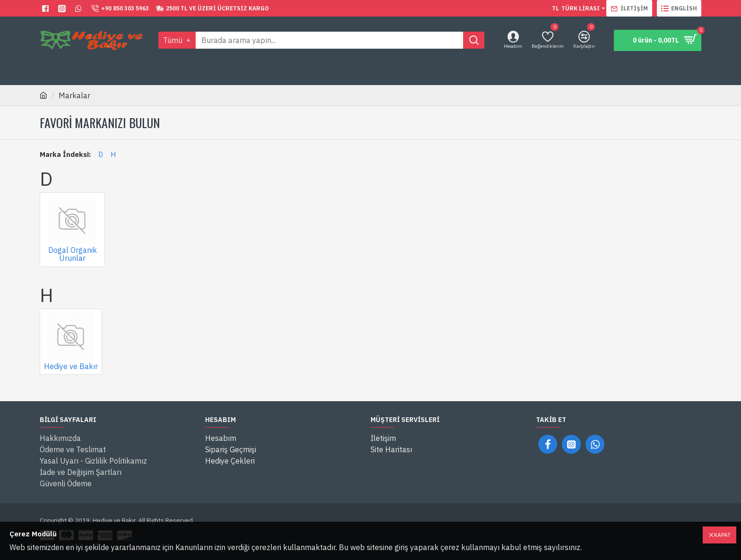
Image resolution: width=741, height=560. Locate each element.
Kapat (722, 535)
